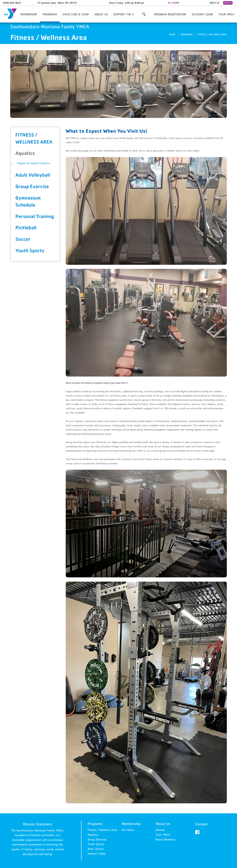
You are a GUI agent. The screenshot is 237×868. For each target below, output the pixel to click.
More (144, 14)
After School (96, 849)
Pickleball (26, 227)
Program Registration (170, 14)
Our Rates (128, 830)
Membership (29, 14)
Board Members (166, 839)
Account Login (202, 14)
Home (172, 34)
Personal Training (35, 216)
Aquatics (93, 835)
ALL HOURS (173, 3)
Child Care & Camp (76, 14)
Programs (50, 14)
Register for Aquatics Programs (34, 163)
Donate (228, 3)
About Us (215, 3)
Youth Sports (30, 250)
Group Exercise (32, 186)
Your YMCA (226, 14)
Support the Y (123, 14)
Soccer (23, 239)
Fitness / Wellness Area (212, 34)
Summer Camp (97, 853)
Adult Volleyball (33, 175)
